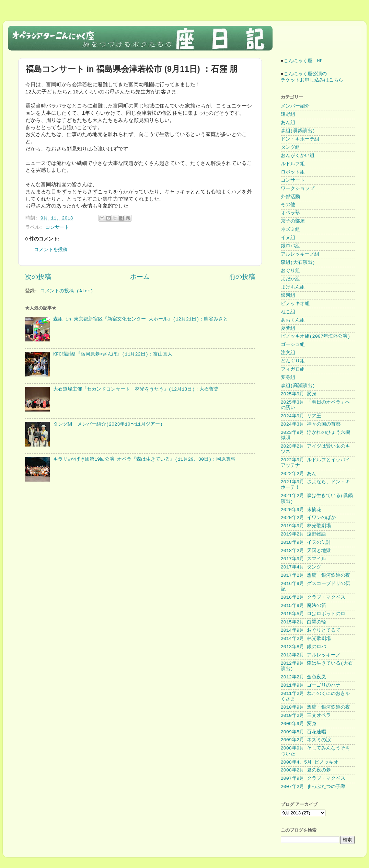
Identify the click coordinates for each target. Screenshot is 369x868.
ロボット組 (293, 172)
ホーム (140, 277)
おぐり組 (290, 271)
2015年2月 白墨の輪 (304, 622)
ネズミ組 (290, 230)
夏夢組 (288, 329)
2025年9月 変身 (299, 394)
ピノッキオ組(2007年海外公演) (316, 336)
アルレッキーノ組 (300, 254)
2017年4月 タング (301, 567)
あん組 (288, 123)
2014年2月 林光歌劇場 (306, 639)
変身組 (288, 378)
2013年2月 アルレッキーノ (311, 655)
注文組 (288, 353)
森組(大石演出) (298, 263)
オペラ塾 (290, 213)
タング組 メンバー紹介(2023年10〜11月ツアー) (108, 424)
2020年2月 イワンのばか (308, 518)
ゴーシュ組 (293, 345)
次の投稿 (38, 277)
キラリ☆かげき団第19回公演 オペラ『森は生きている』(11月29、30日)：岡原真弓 (144, 459)
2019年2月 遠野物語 (304, 534)
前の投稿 (242, 277)
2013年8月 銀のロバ (304, 647)
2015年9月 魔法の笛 (304, 606)
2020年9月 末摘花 (301, 510)
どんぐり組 (293, 361)
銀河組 (288, 296)
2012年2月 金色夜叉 (304, 677)
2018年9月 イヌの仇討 (306, 543)
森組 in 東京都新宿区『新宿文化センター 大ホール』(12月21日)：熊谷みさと (141, 319)
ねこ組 (288, 312)
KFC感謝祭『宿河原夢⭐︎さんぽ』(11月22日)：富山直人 (113, 354)
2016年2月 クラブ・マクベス (313, 598)
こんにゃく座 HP (303, 61)
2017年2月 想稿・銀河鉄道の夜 (316, 576)
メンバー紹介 (295, 106)
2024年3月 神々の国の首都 (311, 424)
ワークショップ (298, 189)
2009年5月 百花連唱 (304, 732)
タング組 (290, 148)
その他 (288, 205)
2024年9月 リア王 (301, 416)
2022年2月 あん (299, 474)
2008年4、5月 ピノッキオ (310, 762)
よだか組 (290, 279)
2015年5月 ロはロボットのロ (313, 614)
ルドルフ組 (293, 164)
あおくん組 (293, 320)
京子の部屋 (293, 221)
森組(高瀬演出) (298, 386)
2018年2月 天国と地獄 (306, 551)
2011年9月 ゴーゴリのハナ (311, 685)
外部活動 (290, 197)
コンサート (57, 228)
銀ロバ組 (290, 246)
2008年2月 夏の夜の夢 (306, 770)
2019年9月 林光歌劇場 (306, 526)
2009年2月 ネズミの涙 (306, 740)
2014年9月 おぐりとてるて (311, 630)
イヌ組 (288, 238)
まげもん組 (293, 287)
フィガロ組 (293, 369)
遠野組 (288, 115)
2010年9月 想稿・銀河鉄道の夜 (316, 707)
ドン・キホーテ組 (300, 139)
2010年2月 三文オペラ (306, 716)
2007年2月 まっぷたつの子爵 (313, 787)
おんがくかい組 (298, 156)
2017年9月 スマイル (304, 559)
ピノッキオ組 (295, 304)
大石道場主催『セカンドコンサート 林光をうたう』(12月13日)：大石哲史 (136, 389)
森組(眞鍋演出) (298, 131)
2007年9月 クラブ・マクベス (313, 779)
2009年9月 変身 (299, 724)
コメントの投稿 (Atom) (67, 291)
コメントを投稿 (51, 250)
